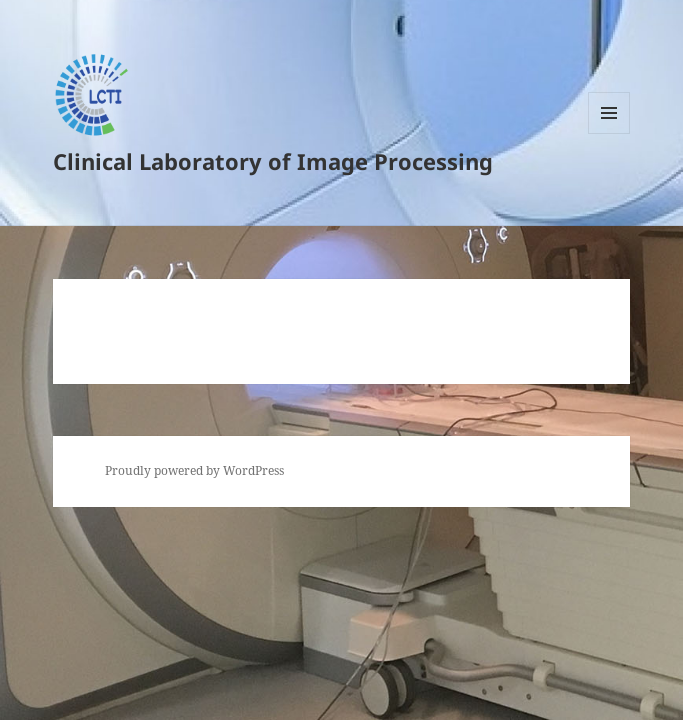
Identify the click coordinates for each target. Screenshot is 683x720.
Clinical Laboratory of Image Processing (273, 161)
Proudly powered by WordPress (194, 470)
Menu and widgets (609, 133)
